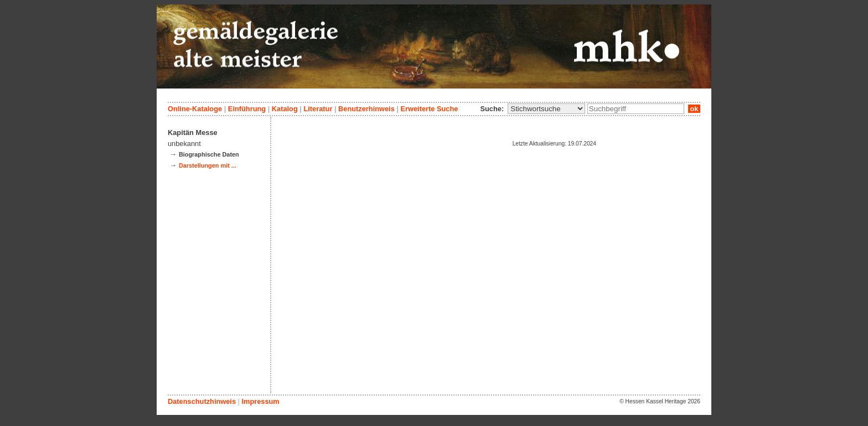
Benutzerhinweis (366, 109)
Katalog (285, 109)
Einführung (247, 109)
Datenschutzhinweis (202, 401)
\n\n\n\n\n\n (546, 109)
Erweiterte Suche (429, 109)
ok (694, 109)
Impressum (260, 401)
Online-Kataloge (195, 109)
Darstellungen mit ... (208, 165)
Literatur (318, 109)
